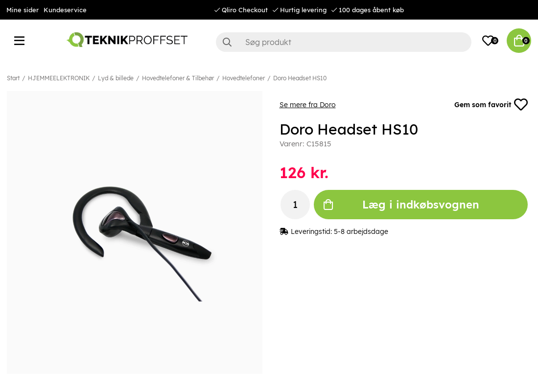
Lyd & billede (116, 78)
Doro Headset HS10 (300, 78)
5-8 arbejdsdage (361, 231)
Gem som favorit (491, 105)
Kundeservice (65, 10)
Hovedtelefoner (244, 78)
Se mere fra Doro (308, 105)
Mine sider (23, 10)
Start (13, 78)
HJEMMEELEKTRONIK (59, 78)
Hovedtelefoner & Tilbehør (178, 78)
